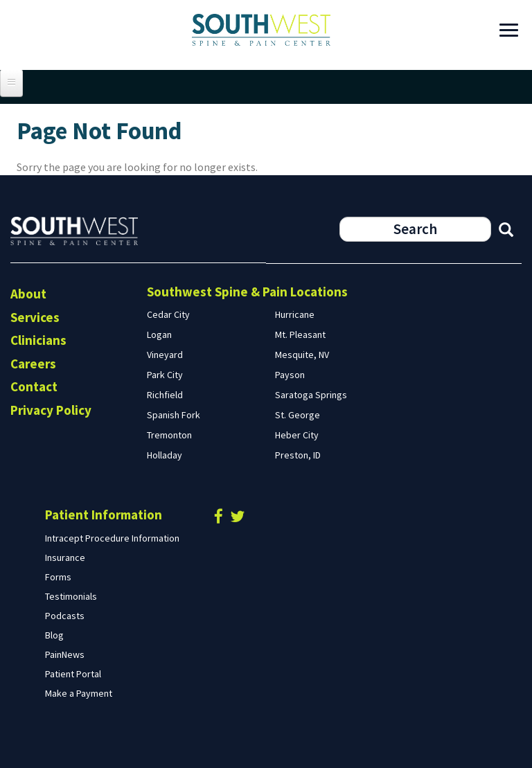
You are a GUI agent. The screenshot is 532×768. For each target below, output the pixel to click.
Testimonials (71, 596)
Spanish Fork (174, 415)
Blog (54, 635)
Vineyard (165, 355)
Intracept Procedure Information (112, 538)
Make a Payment (79, 693)
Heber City (297, 435)
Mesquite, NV (302, 355)
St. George (298, 415)
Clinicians (38, 340)
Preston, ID (298, 455)
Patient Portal (73, 674)
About (28, 294)
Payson (290, 375)
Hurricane (295, 314)
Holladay (165, 455)
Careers (33, 364)
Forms (58, 577)
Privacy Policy (51, 410)
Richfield (165, 395)
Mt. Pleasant (300, 334)
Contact (34, 386)
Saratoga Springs (311, 395)
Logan (159, 334)
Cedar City (168, 314)
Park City (165, 375)
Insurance (65, 557)
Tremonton (169, 435)
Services (35, 317)
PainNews (65, 654)
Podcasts (65, 616)
